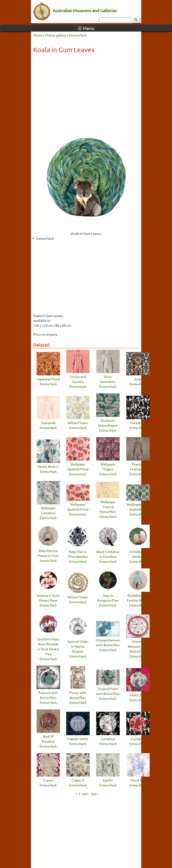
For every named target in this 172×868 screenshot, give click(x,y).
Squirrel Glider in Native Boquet (78, 646)
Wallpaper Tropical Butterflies (108, 507)
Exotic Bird (138, 695)
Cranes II (78, 780)
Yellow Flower (78, 423)
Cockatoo (138, 739)
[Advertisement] (86, 91)
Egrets (108, 780)
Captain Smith (78, 739)
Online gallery (56, 35)
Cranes (48, 780)
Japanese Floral (48, 379)
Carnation (108, 739)
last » (95, 794)
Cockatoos (138, 423)
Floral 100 (138, 780)
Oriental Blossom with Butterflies (138, 646)
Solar (138, 379)
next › (86, 794)
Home (38, 35)
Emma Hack (78, 35)
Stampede (48, 423)
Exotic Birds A (48, 466)
